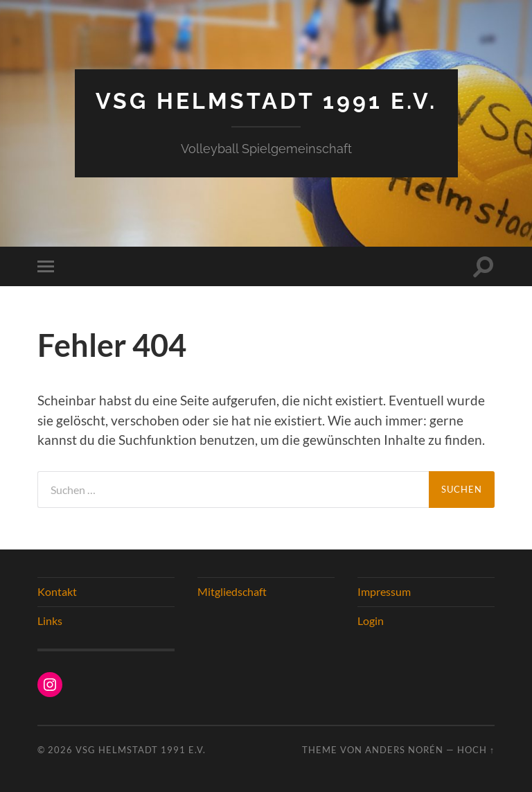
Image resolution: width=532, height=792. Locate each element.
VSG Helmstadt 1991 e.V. (266, 101)
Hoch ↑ (476, 750)
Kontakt (57, 591)
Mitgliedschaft (232, 591)
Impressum (384, 591)
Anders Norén (404, 750)
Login (371, 621)
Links (50, 621)
